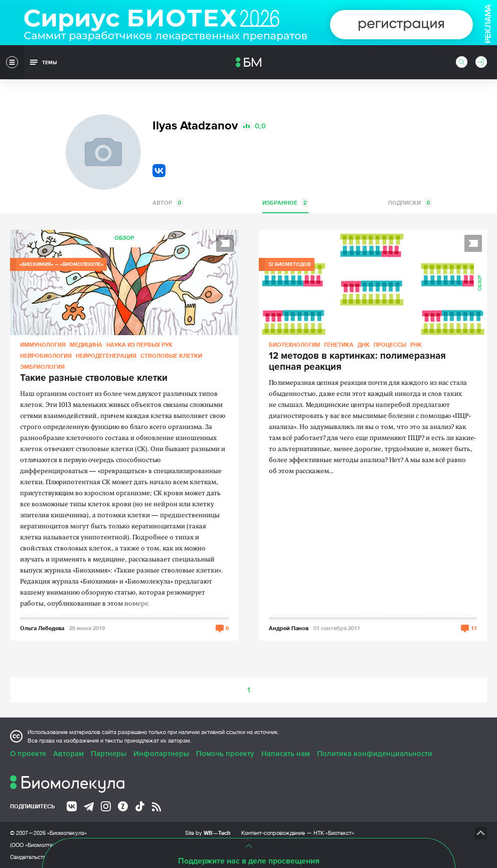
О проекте (28, 754)
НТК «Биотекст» (334, 833)
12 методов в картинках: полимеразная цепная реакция (357, 362)
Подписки (410, 202)
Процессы (390, 344)
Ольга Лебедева (42, 628)
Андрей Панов (289, 628)
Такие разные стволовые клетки (94, 378)
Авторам (68, 754)
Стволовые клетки (171, 355)
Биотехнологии (294, 344)
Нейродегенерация (106, 355)
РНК (416, 344)
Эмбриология (42, 367)
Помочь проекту (225, 754)
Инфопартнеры (161, 754)
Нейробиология (46, 355)
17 (474, 628)
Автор (168, 202)
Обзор (124, 238)
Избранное (285, 202)
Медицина (86, 344)
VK (159, 171)
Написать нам (286, 754)
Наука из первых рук (139, 344)
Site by (208, 833)
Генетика (339, 344)
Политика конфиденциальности (375, 754)
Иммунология (43, 344)
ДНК (364, 344)
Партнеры (109, 754)
